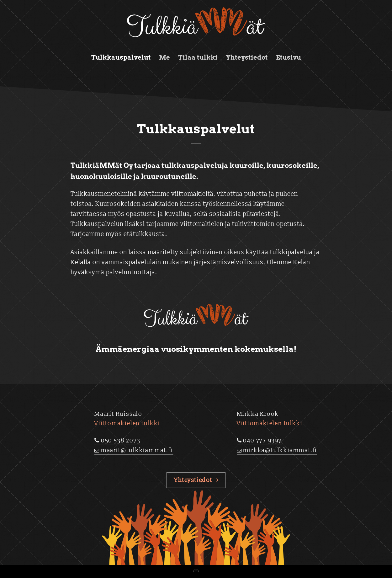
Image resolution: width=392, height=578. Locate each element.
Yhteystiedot (247, 57)
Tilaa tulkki (198, 57)
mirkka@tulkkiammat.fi (280, 450)
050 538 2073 (121, 441)
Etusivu (289, 57)
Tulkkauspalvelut (121, 57)
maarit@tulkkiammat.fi (137, 450)
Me (164, 57)
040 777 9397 (262, 441)
